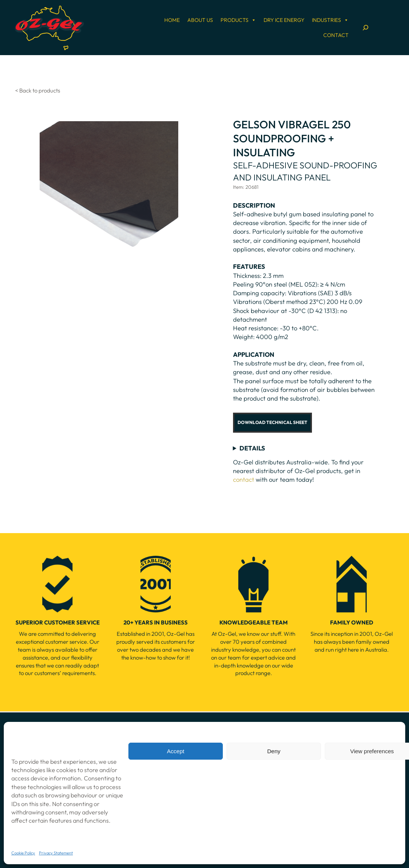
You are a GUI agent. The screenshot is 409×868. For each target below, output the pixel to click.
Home (172, 20)
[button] (272, 423)
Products (238, 20)
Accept (176, 751)
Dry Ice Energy (284, 20)
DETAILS (252, 448)
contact (244, 479)
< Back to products (38, 90)
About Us (200, 20)
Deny (274, 751)
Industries (330, 20)
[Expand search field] (366, 28)
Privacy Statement (56, 853)
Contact (336, 35)
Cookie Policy (23, 853)
